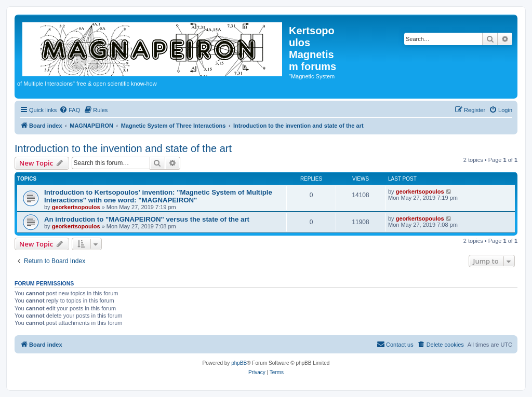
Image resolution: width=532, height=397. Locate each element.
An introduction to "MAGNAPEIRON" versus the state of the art (147, 219)
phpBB (239, 363)
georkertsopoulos (76, 207)
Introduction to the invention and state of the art (123, 148)
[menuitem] (70, 110)
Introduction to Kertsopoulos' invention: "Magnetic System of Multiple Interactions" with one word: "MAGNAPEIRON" (158, 196)
